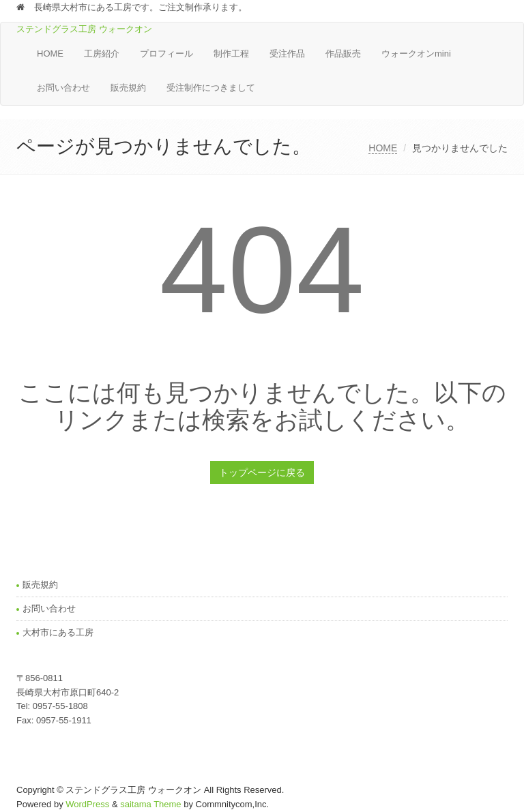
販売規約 (128, 88)
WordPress (87, 804)
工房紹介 (102, 54)
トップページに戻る (262, 472)
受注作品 (287, 54)
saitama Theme (150, 804)
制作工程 (231, 54)
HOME (50, 54)
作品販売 (343, 54)
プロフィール (166, 54)
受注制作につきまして (211, 88)
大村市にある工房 (58, 632)
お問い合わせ (63, 88)
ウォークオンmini (416, 54)
